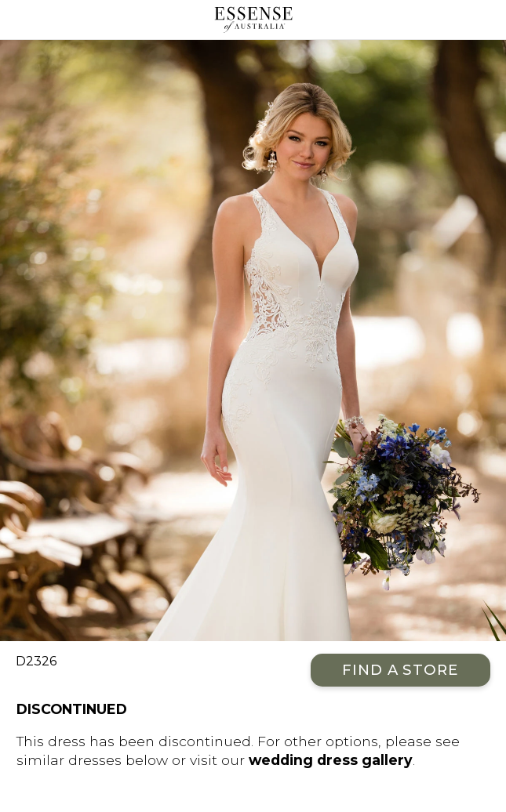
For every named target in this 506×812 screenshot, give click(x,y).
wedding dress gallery (331, 760)
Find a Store (400, 670)
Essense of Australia (253, 20)
